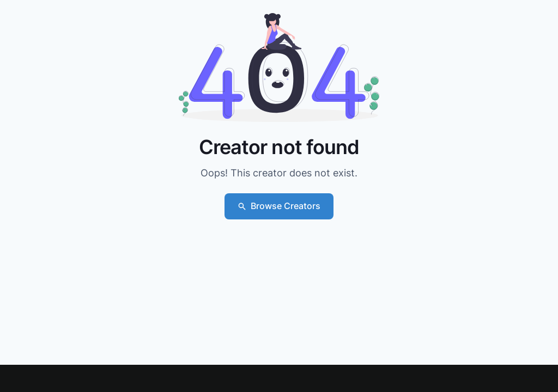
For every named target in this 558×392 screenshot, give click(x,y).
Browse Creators (279, 206)
